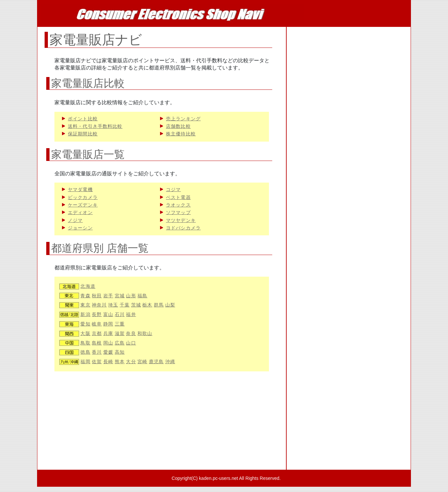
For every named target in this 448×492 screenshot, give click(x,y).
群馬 (159, 305)
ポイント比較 (83, 119)
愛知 (85, 324)
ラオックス (178, 205)
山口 (131, 343)
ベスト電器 (178, 197)
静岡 (108, 324)
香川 (97, 352)
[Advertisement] (162, 424)
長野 (97, 315)
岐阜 (97, 324)
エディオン (80, 213)
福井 (131, 315)
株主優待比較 (181, 134)
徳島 (85, 352)
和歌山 (145, 334)
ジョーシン (80, 228)
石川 (120, 315)
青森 (85, 296)
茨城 (136, 305)
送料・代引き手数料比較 (95, 126)
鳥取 (85, 343)
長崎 (108, 362)
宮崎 (142, 362)
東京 (85, 305)
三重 (120, 324)
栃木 (147, 305)
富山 (108, 315)
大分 (131, 362)
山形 (131, 296)
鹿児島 (156, 362)
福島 (142, 296)
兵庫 (108, 334)
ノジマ (75, 220)
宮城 (120, 296)
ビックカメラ (83, 197)
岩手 (108, 296)
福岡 (85, 362)
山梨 (170, 305)
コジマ (173, 190)
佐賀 (97, 362)
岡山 (108, 343)
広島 (120, 343)
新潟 (85, 315)
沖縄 (170, 362)
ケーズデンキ (83, 205)
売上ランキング (183, 119)
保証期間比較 (83, 134)
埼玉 (113, 305)
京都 (97, 334)
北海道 (88, 286)
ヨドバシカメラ (183, 228)
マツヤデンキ (181, 220)
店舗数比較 (178, 126)
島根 (97, 343)
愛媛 (108, 352)
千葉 (125, 305)
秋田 (97, 296)
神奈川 (99, 305)
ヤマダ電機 (80, 190)
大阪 (85, 334)
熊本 (120, 362)
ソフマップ (178, 213)
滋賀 (120, 334)
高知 (120, 352)
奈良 (131, 334)
